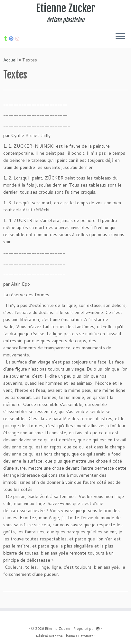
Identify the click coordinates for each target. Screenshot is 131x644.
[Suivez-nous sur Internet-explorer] (18, 39)
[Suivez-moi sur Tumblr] (7, 39)
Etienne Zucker (66, 8)
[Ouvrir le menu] (120, 37)
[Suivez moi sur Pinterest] (12, 39)
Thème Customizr (78, 636)
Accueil (10, 60)
